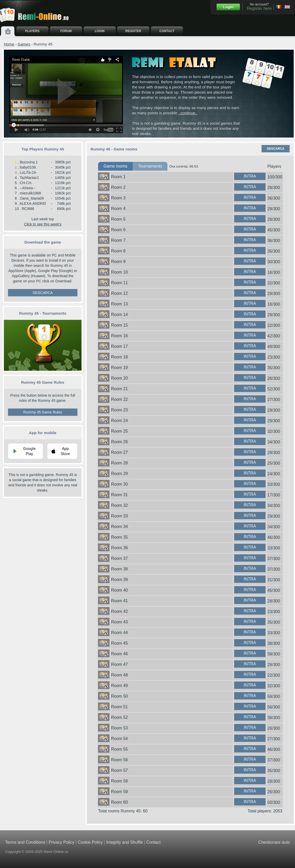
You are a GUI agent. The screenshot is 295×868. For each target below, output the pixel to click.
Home (9, 44)
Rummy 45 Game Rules (43, 412)
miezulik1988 (30, 193)
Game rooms (115, 166)
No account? (259, 6)
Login (228, 7)
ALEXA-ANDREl (33, 203)
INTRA (250, 176)
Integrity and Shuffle (124, 842)
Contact (153, 842)
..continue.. (188, 113)
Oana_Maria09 (32, 198)
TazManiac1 (29, 178)
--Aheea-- (27, 188)
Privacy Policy (62, 842)
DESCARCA (43, 293)
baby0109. (28, 167)
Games (24, 44)
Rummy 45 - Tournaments (43, 313)
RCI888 (28, 209)
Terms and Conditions (25, 842)
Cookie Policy (90, 842)
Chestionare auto (274, 842)
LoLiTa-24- (28, 172)
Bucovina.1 (29, 162)
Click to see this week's (43, 224)
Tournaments (150, 166)
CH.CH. (26, 183)
